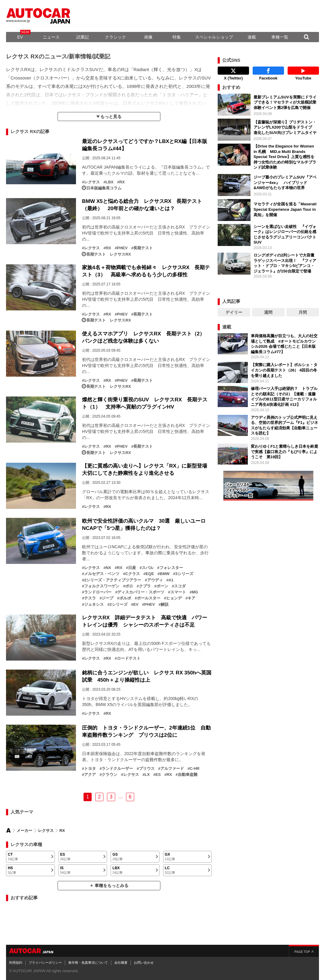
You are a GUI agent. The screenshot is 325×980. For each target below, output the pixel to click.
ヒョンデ (174, 598)
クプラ (145, 586)
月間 (303, 312)
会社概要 (121, 963)
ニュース (51, 37)
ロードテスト (129, 658)
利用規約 (16, 963)
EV (20, 37)
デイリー (234, 312)
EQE (150, 574)
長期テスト (143, 248)
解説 (165, 605)
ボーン (162, 586)
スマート (178, 592)
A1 (171, 580)
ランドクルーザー (117, 769)
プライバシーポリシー (45, 963)
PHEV (122, 248)
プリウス (147, 769)
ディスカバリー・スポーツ (141, 592)
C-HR (195, 769)
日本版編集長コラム (104, 188)
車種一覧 (280, 37)
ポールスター (149, 598)
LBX (109, 182)
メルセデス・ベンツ (102, 574)
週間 (268, 312)
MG (195, 592)
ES (158, 775)
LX (147, 775)
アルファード (172, 769)
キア (191, 598)
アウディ (155, 580)
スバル (148, 568)
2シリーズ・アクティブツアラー (113, 580)
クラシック (115, 37)
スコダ (180, 586)
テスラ (90, 598)
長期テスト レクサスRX (109, 254)
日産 (132, 568)
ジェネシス (94, 605)
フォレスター (171, 568)
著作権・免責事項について (88, 963)
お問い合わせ (144, 963)
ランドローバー (98, 592)
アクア (90, 775)
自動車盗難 (188, 775)
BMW (165, 574)
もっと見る (111, 117)
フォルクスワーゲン (102, 586)
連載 (252, 37)
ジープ (107, 598)
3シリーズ (184, 574)
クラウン (109, 775)
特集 (177, 37)
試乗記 (83, 37)
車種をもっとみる (112, 885)
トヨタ (90, 769)
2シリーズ (118, 605)
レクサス (92, 182)
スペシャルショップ (214, 37)
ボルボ (125, 598)
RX (122, 182)
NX (108, 568)
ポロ (129, 586)
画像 (148, 37)
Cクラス (132, 574)
